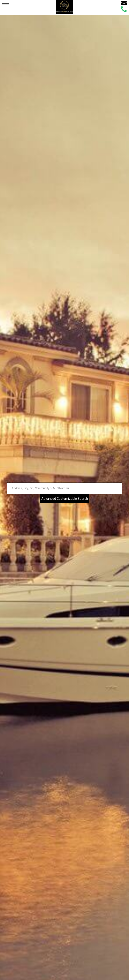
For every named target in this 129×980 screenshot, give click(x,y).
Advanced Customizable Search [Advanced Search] (65, 499)
